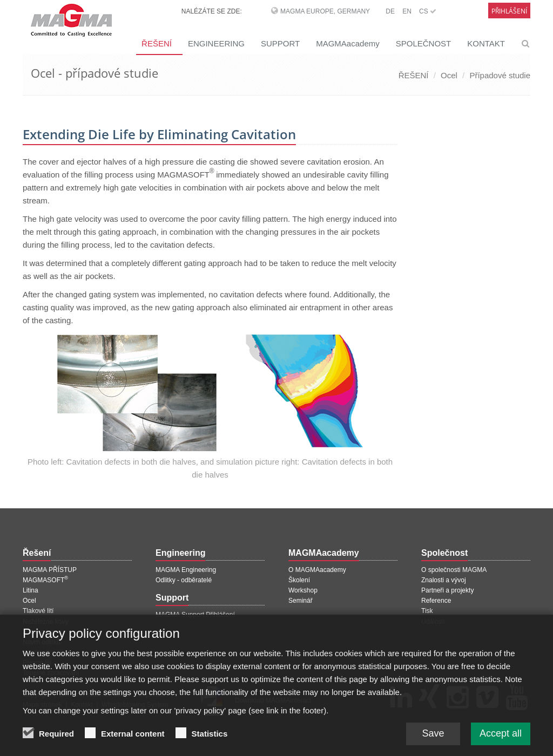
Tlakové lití (38, 611)
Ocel (449, 75)
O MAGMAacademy (317, 570)
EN (407, 11)
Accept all (501, 739)
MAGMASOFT (45, 580)
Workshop (303, 590)
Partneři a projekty (447, 590)
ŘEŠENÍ (157, 43)
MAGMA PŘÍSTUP (50, 570)
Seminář (301, 601)
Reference (436, 601)
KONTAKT (486, 43)
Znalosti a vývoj (444, 580)
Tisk (427, 611)
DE (390, 11)
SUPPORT (280, 43)
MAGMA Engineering (186, 570)
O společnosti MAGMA (454, 570)
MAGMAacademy (348, 43)
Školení (299, 580)
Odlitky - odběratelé (184, 580)
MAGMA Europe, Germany (325, 11)
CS (428, 11)
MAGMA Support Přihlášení (195, 615)
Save (433, 739)
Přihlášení (509, 11)
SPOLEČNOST (424, 43)
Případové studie (500, 75)
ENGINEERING (216, 43)
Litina (31, 590)
